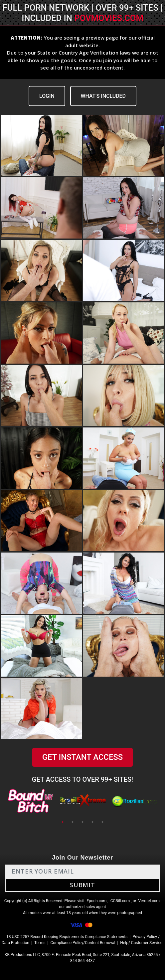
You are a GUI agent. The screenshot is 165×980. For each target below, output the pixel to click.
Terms (40, 943)
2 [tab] (73, 822)
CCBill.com (120, 901)
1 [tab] (63, 822)
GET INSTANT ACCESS (82, 757)
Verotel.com (149, 901)
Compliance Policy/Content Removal (83, 943)
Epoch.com (96, 901)
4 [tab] (92, 822)
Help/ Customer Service (141, 943)
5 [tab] (102, 822)
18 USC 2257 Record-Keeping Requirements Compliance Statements (67, 937)
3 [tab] (82, 822)
